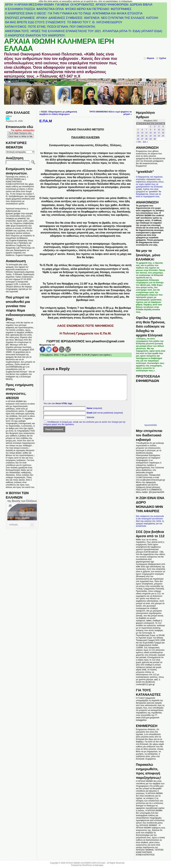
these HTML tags (64, 408)
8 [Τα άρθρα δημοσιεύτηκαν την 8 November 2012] (151, 130)
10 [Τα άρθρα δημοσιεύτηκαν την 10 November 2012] (159, 130)
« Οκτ (139, 142)
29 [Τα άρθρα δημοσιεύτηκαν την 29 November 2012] (151, 139)
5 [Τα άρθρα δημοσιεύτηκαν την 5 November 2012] (138, 130)
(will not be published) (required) (105, 418)
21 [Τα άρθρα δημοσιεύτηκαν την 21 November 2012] (146, 136)
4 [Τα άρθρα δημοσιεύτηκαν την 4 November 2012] (163, 126)
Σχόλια (163, 58)
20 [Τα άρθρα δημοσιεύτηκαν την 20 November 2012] (142, 136)
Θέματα (150, 58)
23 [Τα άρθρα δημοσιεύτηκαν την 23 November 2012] (155, 136)
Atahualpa (99, 865)
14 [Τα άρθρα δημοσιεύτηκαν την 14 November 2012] (146, 133)
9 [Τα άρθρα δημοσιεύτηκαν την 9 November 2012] (155, 130)
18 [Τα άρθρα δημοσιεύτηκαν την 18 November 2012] (163, 133)
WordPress (87, 865)
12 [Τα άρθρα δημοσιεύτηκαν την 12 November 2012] (138, 133)
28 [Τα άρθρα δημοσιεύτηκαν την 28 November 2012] (146, 139)
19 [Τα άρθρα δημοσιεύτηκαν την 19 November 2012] (138, 136)
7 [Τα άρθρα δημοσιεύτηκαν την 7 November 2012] (146, 130)
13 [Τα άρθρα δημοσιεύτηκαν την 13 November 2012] (142, 133)
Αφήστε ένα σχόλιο (101, 355)
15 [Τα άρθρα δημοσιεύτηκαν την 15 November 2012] (151, 133)
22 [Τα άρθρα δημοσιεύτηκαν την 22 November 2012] (151, 136)
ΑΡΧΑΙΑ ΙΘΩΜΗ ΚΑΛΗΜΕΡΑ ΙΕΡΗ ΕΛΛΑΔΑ (59, 45)
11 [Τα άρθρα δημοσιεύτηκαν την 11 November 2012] (163, 130)
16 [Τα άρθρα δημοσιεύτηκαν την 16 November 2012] (155, 133)
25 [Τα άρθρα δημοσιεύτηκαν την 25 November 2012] (163, 136)
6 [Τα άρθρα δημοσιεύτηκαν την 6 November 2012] (142, 130)
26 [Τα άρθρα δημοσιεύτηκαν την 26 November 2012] (138, 139)
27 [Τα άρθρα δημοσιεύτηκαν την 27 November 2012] (142, 139)
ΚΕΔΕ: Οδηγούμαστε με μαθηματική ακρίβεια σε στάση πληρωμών (58, 113)
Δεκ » (145, 142)
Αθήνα (9, 116)
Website (90, 422)
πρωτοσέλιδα (151, 425)
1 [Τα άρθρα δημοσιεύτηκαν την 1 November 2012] (151, 126)
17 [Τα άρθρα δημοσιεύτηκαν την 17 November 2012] (159, 133)
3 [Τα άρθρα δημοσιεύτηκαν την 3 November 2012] (159, 126)
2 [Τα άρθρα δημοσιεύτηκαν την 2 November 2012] (155, 126)
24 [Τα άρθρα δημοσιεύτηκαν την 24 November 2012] (159, 136)
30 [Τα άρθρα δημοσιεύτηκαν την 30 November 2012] (155, 139)
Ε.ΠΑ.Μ (86, 355)
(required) (94, 413)
